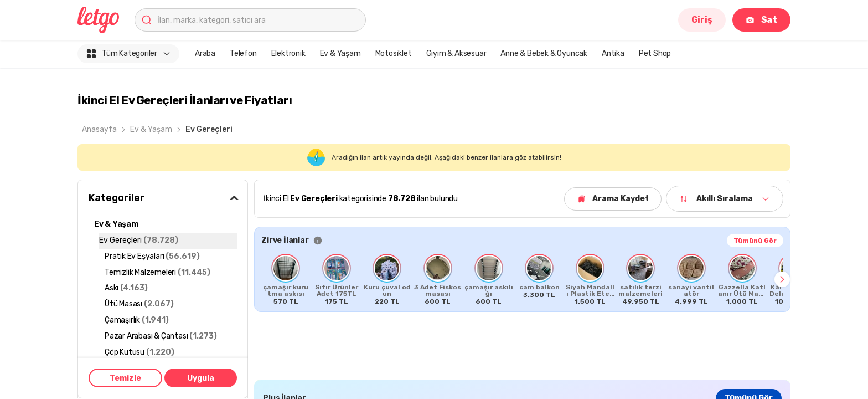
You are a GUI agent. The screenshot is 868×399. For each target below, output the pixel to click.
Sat (761, 20)
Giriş (702, 20)
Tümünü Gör (755, 241)
